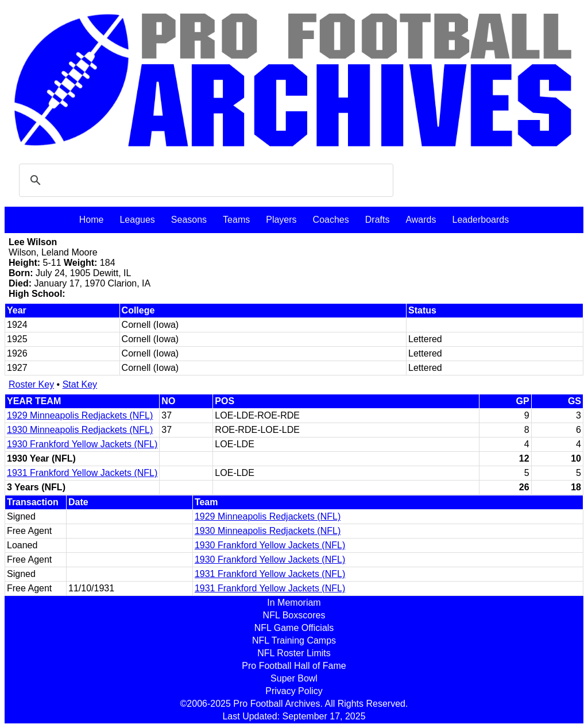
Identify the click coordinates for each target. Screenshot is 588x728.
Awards (421, 220)
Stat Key (80, 384)
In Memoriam (294, 603)
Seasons (189, 220)
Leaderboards (480, 220)
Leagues (137, 220)
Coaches (331, 220)
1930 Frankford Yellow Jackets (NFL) (82, 444)
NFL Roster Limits (294, 653)
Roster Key (31, 384)
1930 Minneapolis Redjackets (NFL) (80, 430)
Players (281, 220)
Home (92, 220)
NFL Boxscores (294, 615)
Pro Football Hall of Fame (294, 666)
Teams (236, 220)
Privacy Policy (294, 691)
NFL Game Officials (294, 628)
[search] (204, 180)
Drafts (378, 220)
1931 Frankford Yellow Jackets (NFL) (82, 473)
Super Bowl (294, 678)
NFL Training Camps (294, 640)
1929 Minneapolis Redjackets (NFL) (80, 415)
